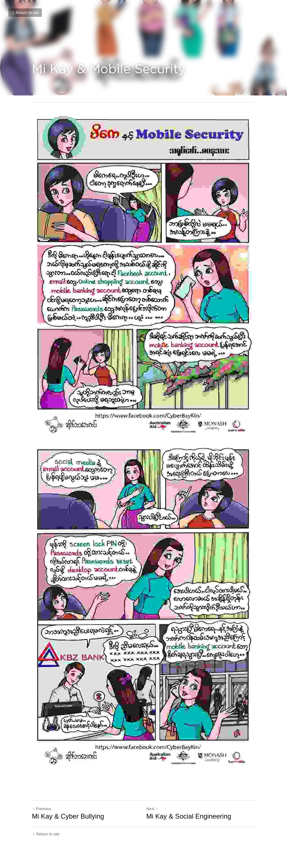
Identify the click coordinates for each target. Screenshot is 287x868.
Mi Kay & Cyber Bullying (68, 816)
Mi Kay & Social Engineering (189, 816)
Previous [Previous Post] (41, 809)
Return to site (25, 13)
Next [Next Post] (152, 809)
